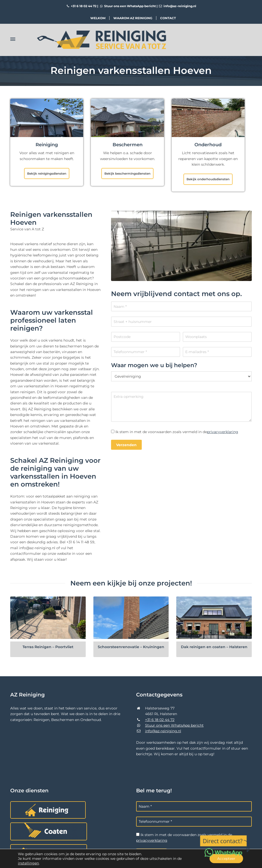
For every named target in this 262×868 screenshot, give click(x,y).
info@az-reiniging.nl (177, 6)
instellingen (28, 863)
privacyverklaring (223, 432)
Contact (168, 18)
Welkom (98, 18)
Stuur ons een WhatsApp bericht (127, 6)
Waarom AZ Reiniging (133, 18)
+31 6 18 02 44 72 (81, 6)
